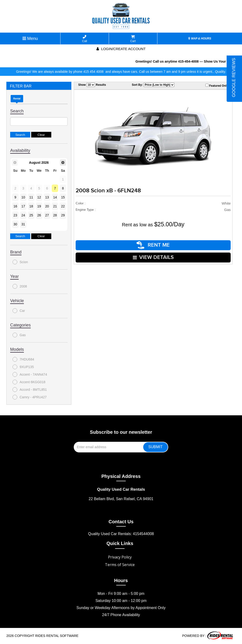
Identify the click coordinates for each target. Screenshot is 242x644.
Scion (20, 262)
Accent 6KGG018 (29, 382)
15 (63, 197)
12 (39, 197)
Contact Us (121, 522)
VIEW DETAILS (153, 257)
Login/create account (121, 49)
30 (15, 224)
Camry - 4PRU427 (30, 397)
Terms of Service (120, 565)
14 (55, 197)
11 (31, 197)
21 (55, 206)
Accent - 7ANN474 (30, 374)
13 (47, 197)
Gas (19, 335)
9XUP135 (23, 367)
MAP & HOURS (200, 39)
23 (15, 215)
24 (23, 215)
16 (15, 206)
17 (23, 206)
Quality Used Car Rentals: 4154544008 (121, 534)
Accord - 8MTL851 (30, 390)
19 (39, 206)
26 (39, 215)
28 (55, 215)
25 (31, 215)
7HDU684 (23, 359)
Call (85, 39)
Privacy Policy (120, 557)
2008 (20, 286)
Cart (133, 39)
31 (23, 224)
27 (47, 215)
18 (31, 206)
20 (47, 206)
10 (23, 197)
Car (19, 311)
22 (63, 206)
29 (63, 215)
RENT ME (153, 245)
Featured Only (217, 86)
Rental (17, 99)
